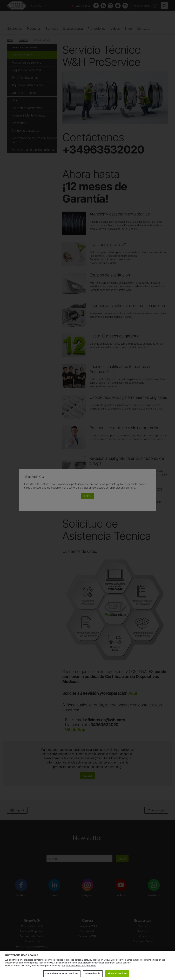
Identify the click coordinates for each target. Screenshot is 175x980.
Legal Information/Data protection (79, 966)
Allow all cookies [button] (117, 974)
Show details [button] (93, 974)
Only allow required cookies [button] (62, 974)
